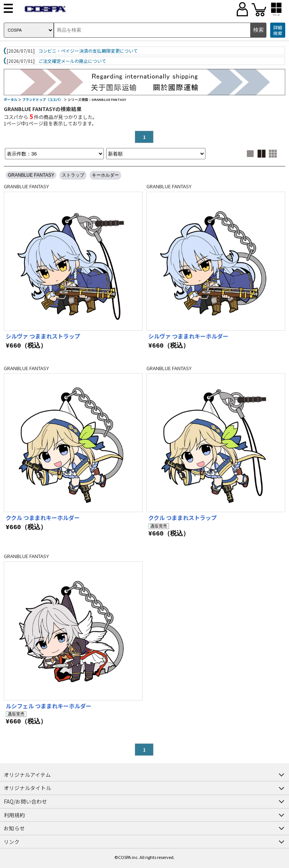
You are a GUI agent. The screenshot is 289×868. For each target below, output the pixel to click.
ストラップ (73, 175)
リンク (12, 842)
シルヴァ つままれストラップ (43, 336)
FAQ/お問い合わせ (25, 801)
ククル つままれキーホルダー (43, 518)
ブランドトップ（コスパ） (43, 100)
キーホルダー (105, 175)
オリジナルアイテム (27, 775)
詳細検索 (278, 30)
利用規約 (14, 815)
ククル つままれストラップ (183, 518)
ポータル (11, 100)
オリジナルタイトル (27, 788)
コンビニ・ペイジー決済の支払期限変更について (88, 51)
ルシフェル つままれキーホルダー (49, 706)
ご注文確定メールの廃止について (72, 61)
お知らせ (14, 828)
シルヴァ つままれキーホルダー (188, 336)
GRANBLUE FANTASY (31, 175)
